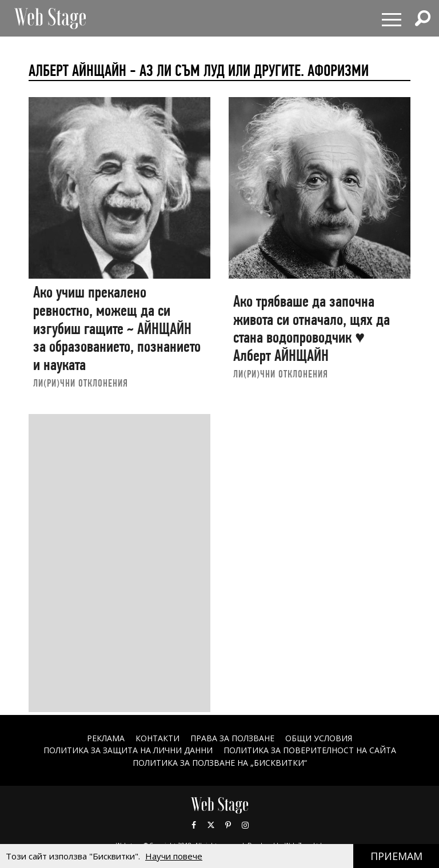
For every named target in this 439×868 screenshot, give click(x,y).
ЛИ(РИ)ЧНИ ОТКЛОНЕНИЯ (81, 383)
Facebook (194, 825)
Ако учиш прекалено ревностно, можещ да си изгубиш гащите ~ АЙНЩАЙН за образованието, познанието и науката (117, 328)
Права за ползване (232, 738)
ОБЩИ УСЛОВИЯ (319, 738)
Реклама (106, 738)
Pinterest (228, 825)
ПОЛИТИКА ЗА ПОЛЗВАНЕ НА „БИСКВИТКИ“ (220, 763)
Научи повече (174, 856)
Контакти (157, 738)
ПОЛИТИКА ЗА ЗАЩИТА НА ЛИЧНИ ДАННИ (128, 750)
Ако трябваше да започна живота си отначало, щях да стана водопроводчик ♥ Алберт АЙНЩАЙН (312, 328)
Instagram (245, 825)
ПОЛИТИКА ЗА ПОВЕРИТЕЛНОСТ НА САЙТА (310, 750)
